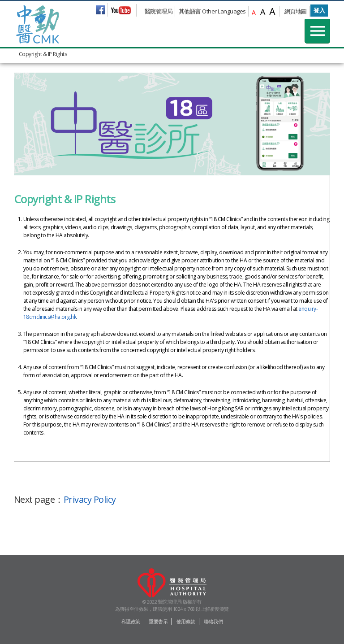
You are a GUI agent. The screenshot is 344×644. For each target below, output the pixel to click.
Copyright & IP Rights (43, 54)
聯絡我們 (213, 621)
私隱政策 (131, 621)
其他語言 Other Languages (212, 11)
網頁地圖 (296, 11)
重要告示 (158, 621)
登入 (319, 10)
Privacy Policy (90, 499)
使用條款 (186, 621)
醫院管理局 (159, 11)
